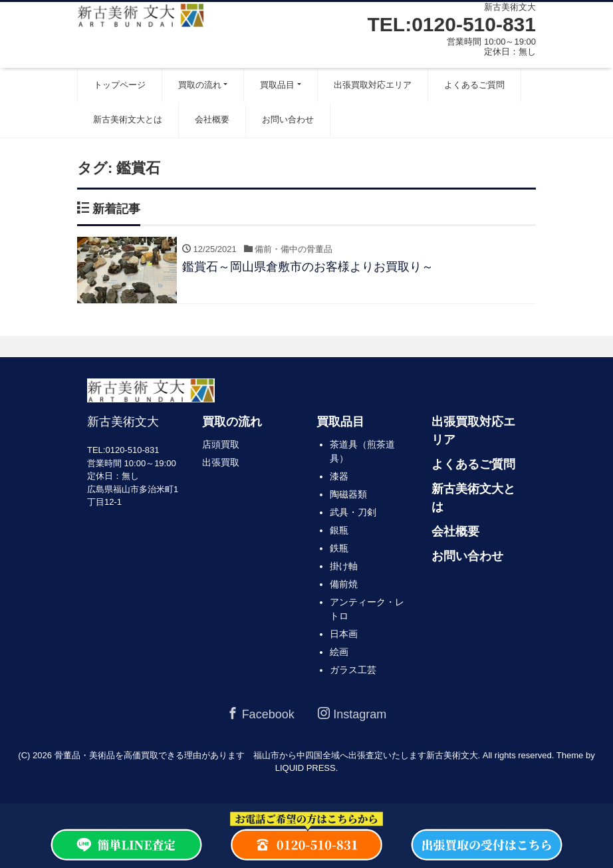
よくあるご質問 (474, 85)
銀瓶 (339, 530)
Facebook (261, 714)
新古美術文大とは (128, 119)
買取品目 (277, 85)
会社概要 (212, 119)
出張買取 (221, 462)
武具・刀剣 (353, 512)
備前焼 (344, 584)
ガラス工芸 (353, 670)
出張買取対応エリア (373, 85)
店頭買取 (221, 444)
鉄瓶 (339, 548)
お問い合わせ (288, 119)
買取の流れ (200, 85)
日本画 (344, 634)
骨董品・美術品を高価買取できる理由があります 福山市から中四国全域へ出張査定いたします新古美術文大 (266, 755)
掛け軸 (344, 566)
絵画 (339, 652)
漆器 (339, 476)
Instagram (352, 714)
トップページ (120, 85)
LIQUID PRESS (306, 768)
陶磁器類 (348, 494)
